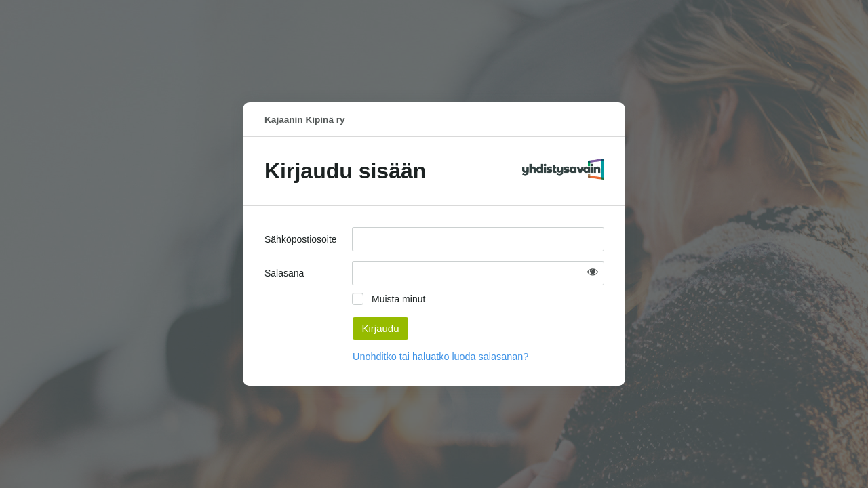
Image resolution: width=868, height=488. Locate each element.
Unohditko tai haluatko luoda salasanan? (440, 357)
